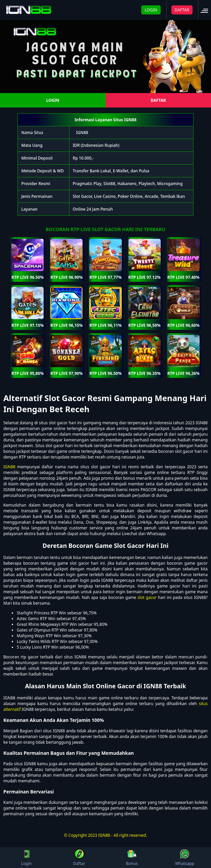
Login (26, 858)
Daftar (79, 858)
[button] (206, 10)
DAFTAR (182, 10)
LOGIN (151, 10)
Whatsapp (185, 858)
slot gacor (147, 597)
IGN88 (82, 133)
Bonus (132, 858)
